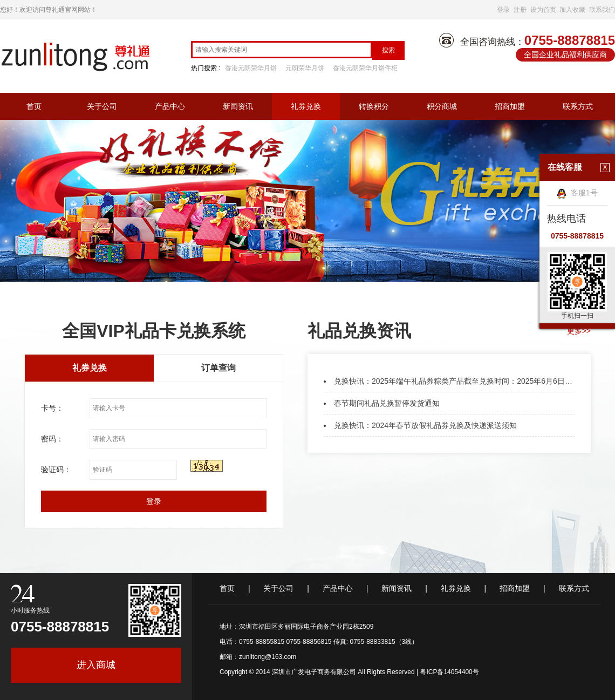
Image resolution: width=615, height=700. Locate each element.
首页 (34, 106)
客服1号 (577, 193)
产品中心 (170, 106)
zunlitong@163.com (268, 657)
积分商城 (442, 106)
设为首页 (543, 10)
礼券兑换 (306, 106)
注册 (520, 10)
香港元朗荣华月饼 (251, 68)
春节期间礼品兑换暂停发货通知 (387, 403)
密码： (52, 439)
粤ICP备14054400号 (449, 672)
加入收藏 (572, 10)
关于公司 (102, 106)
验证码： (56, 470)
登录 (503, 10)
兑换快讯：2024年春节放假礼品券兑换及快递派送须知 (425, 425)
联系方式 (578, 106)
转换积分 (374, 106)
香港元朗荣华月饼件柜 (365, 68)
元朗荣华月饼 (305, 68)
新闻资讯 (238, 106)
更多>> (579, 331)
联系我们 (602, 10)
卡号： (52, 408)
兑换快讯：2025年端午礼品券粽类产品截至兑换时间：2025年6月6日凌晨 (457, 381)
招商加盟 (510, 106)
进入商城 (96, 665)
